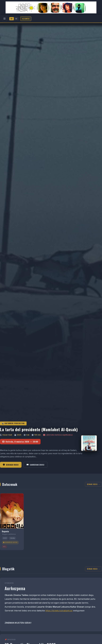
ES (16, 19)
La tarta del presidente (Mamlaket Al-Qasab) (39, 429)
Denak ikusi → (93, 484)
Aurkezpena (15, 588)
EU (12, 19)
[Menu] (5, 19)
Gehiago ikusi (11, 465)
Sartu (26, 19)
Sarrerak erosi (35, 465)
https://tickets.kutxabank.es (59, 611)
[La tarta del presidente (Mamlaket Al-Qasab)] (89, 443)
